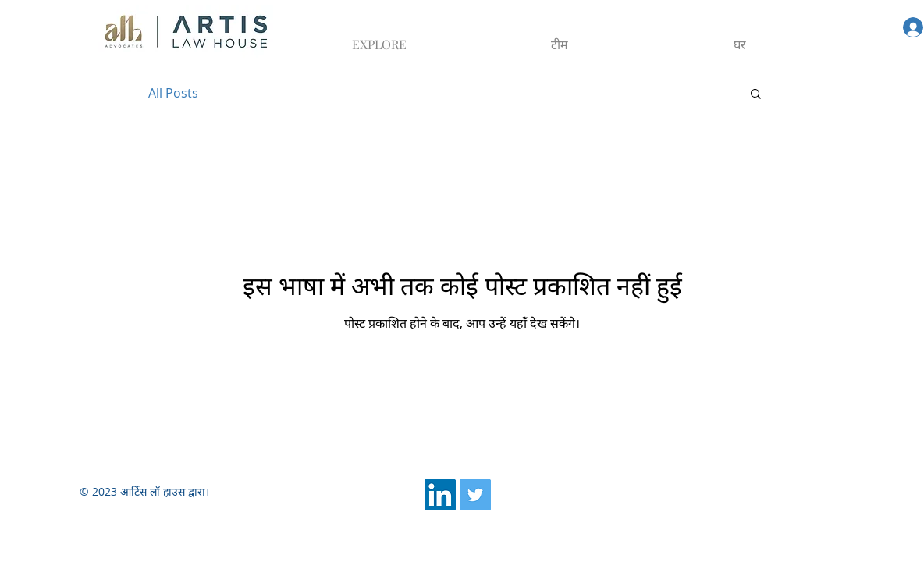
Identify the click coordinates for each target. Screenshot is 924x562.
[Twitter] (475, 495)
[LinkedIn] (440, 495)
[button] (756, 95)
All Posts (173, 93)
